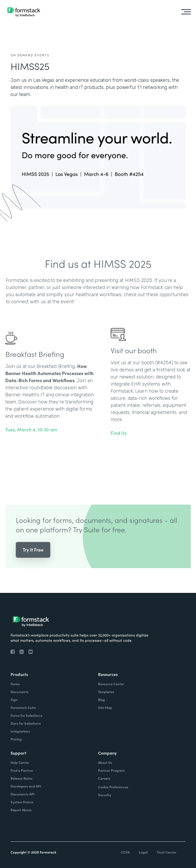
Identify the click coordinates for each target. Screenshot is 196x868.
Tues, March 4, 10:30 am (31, 436)
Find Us (119, 440)
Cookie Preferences (113, 787)
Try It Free (33, 556)
